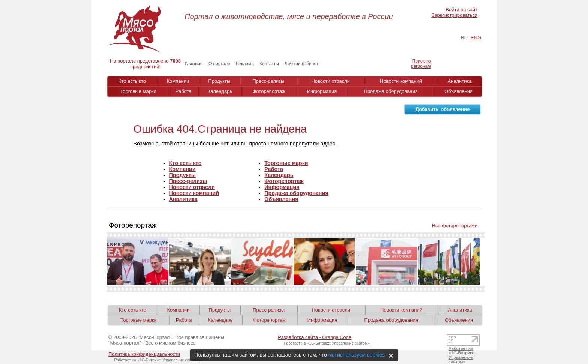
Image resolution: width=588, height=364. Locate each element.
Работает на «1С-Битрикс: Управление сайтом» (327, 343)
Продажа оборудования (391, 91)
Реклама (245, 64)
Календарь (220, 91)
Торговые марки (138, 91)
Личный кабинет (301, 64)
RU (464, 38)
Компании (178, 81)
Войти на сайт (461, 10)
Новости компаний (401, 81)
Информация (322, 91)
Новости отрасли (331, 81)
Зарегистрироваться (454, 15)
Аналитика (459, 81)
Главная (194, 64)
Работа (184, 91)
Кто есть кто (132, 81)
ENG (476, 38)
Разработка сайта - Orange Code (315, 337)
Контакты (269, 64)
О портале (219, 64)
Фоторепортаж (269, 91)
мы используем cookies (357, 355)
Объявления (458, 91)
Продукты (220, 81)
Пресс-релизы (268, 81)
